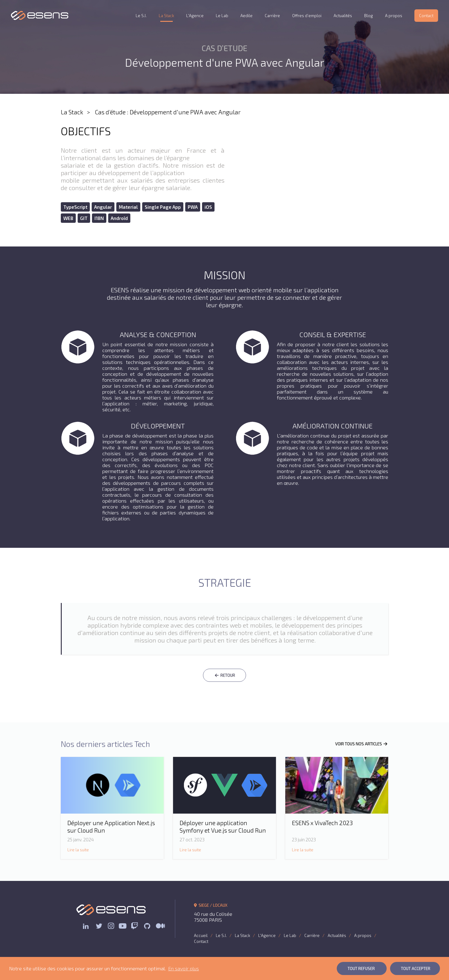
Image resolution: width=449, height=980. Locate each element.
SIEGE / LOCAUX (211, 905)
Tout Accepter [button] (416, 968)
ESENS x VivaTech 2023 (322, 823)
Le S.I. (141, 16)
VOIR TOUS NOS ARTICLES (362, 744)
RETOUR (224, 675)
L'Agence (195, 16)
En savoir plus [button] (183, 968)
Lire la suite (78, 850)
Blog (369, 16)
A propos (394, 16)
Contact (426, 16)
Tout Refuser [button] (361, 968)
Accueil (201, 935)
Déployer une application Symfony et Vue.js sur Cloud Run (223, 827)
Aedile (246, 16)
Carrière (272, 16)
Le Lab (222, 16)
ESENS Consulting (40, 15)
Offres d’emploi (307, 16)
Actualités (343, 16)
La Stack (166, 16)
